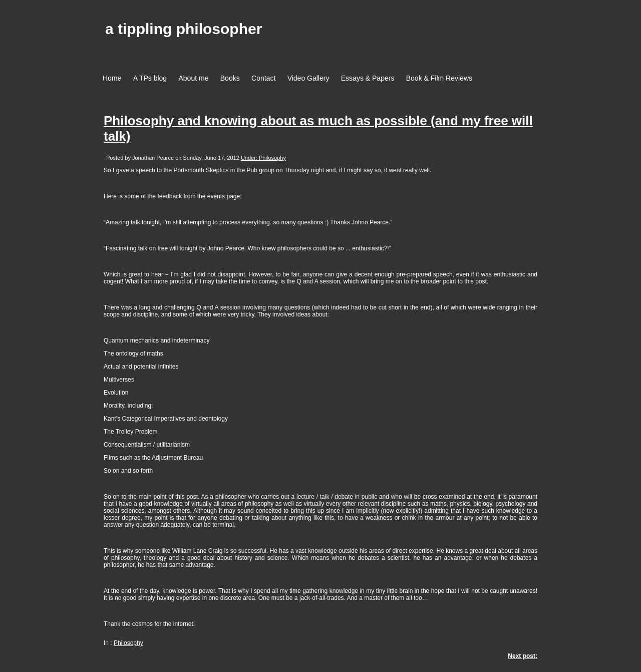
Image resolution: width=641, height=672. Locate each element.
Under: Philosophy (263, 158)
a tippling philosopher (184, 29)
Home (112, 78)
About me (194, 78)
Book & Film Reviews (439, 78)
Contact (263, 78)
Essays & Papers (368, 78)
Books (230, 78)
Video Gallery (308, 78)
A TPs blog (150, 78)
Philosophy (128, 643)
